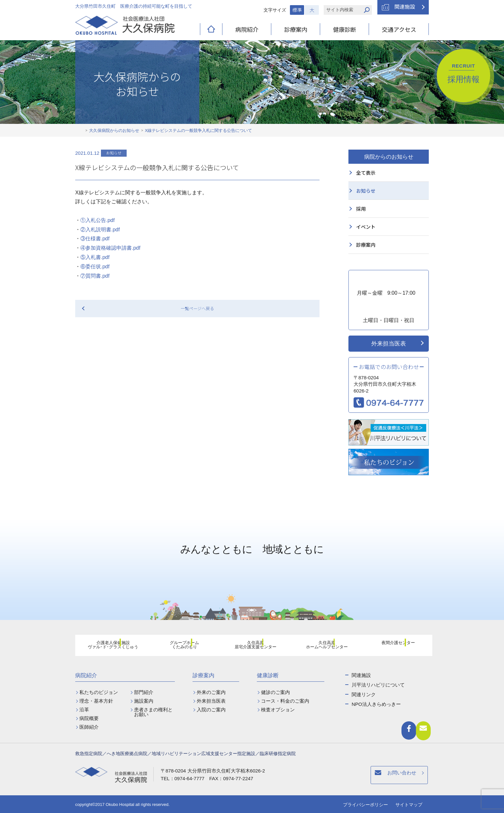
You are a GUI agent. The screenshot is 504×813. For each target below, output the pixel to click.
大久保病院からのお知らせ (114, 130)
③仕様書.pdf (95, 239)
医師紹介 (89, 727)
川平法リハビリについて (378, 685)
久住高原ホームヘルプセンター (323, 646)
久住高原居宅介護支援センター (252, 646)
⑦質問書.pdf (95, 276)
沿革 (84, 710)
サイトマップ (409, 805)
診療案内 (296, 29)
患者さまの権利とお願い (153, 712)
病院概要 (89, 718)
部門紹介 (144, 692)
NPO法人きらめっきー (376, 704)
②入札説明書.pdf (100, 230)
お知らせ (366, 191)
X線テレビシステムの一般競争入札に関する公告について (199, 130)
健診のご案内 (275, 692)
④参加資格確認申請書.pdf (110, 248)
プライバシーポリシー (365, 805)
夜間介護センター (394, 646)
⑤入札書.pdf (95, 257)
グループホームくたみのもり (181, 646)
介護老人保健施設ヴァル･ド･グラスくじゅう (109, 646)
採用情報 (464, 73)
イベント (366, 227)
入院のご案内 (211, 710)
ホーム (80, 131)
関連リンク (364, 694)
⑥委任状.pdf (95, 267)
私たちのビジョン (99, 692)
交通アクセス (399, 29)
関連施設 (405, 6)
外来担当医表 (389, 344)
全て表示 (366, 173)
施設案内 (144, 701)
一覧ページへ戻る (197, 308)
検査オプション (278, 710)
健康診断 (345, 29)
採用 (361, 209)
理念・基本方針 (96, 701)
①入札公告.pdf (98, 220)
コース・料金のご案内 (285, 701)
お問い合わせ (304, 776)
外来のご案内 (211, 692)
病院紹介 (247, 29)
